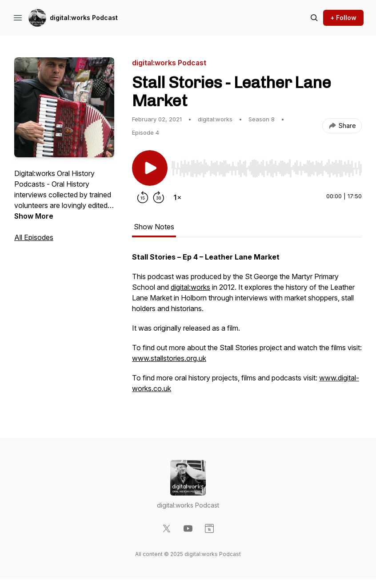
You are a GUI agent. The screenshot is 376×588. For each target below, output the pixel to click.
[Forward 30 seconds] (159, 197)
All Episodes (34, 237)
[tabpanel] (247, 327)
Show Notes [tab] (154, 227)
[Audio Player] (266, 166)
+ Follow (343, 18)
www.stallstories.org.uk (169, 358)
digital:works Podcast (84, 18)
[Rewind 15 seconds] (143, 197)
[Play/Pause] (150, 168)
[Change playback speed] (177, 197)
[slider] (266, 168)
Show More (34, 216)
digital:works (190, 287)
